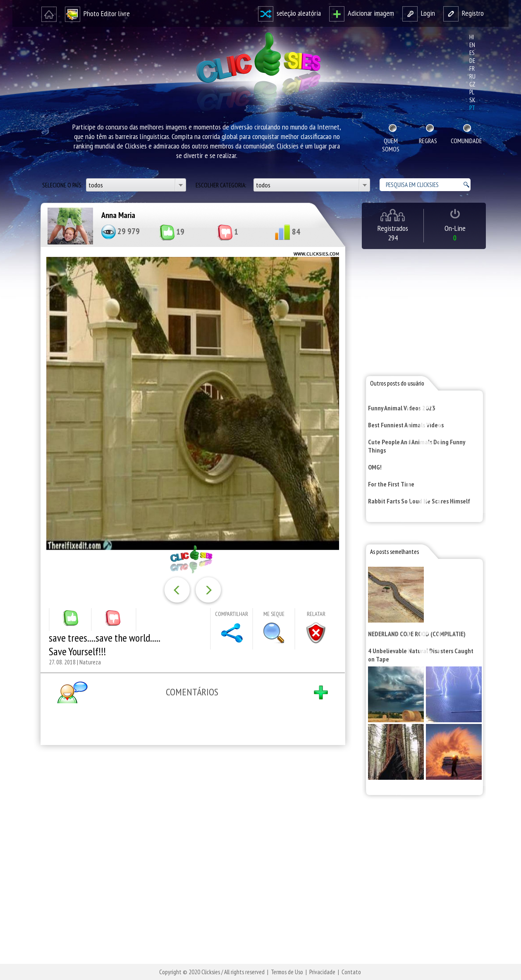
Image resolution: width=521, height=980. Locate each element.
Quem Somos (391, 145)
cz (472, 84)
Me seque (274, 614)
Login (419, 13)
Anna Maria (118, 215)
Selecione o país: (63, 185)
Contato (351, 972)
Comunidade (466, 141)
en (472, 45)
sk (472, 100)
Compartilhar (232, 614)
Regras (428, 141)
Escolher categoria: (221, 185)
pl (472, 92)
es (472, 53)
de (472, 61)
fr (472, 68)
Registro (464, 13)
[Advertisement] (191, 859)
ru (472, 76)
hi (472, 37)
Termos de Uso (287, 972)
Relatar (316, 614)
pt (472, 108)
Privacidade (322, 972)
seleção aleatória (289, 13)
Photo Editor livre (97, 13)
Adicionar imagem (362, 13)
